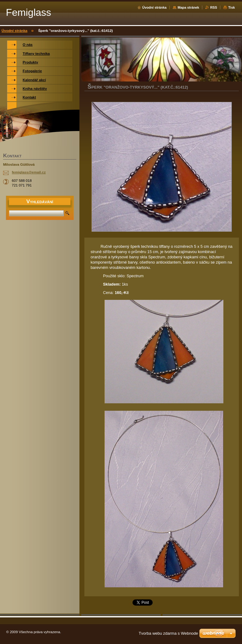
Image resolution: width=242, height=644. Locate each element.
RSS (213, 7)
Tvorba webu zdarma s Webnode (168, 633)
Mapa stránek (188, 7)
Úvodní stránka (154, 7)
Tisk (231, 7)
